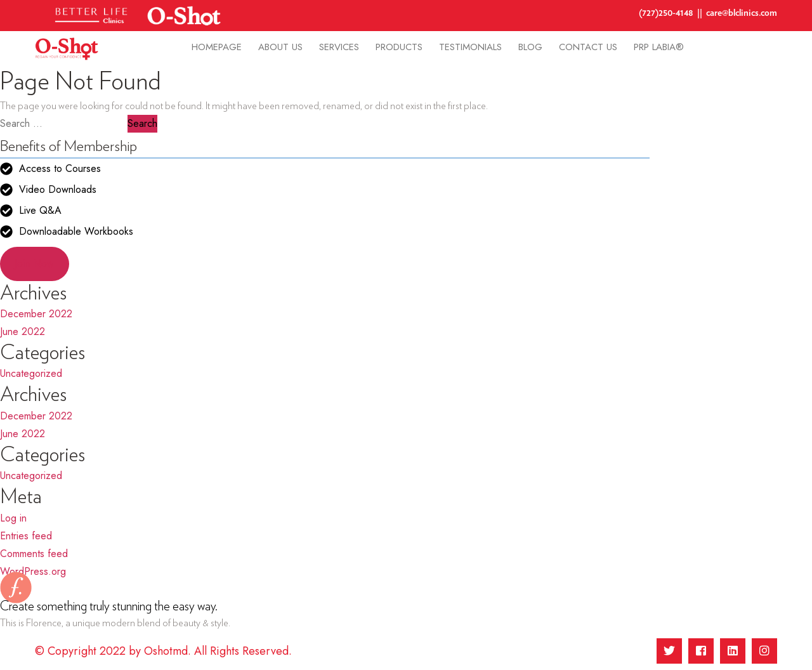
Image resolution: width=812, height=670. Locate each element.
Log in (13, 518)
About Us (280, 47)
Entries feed (26, 536)
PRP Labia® (659, 47)
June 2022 (23, 332)
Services (339, 47)
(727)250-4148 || (672, 13)
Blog (530, 47)
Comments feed (34, 554)
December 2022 (36, 314)
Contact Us (588, 47)
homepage (217, 47)
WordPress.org (33, 571)
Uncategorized (31, 373)
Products (399, 47)
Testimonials (470, 47)
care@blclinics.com (742, 13)
